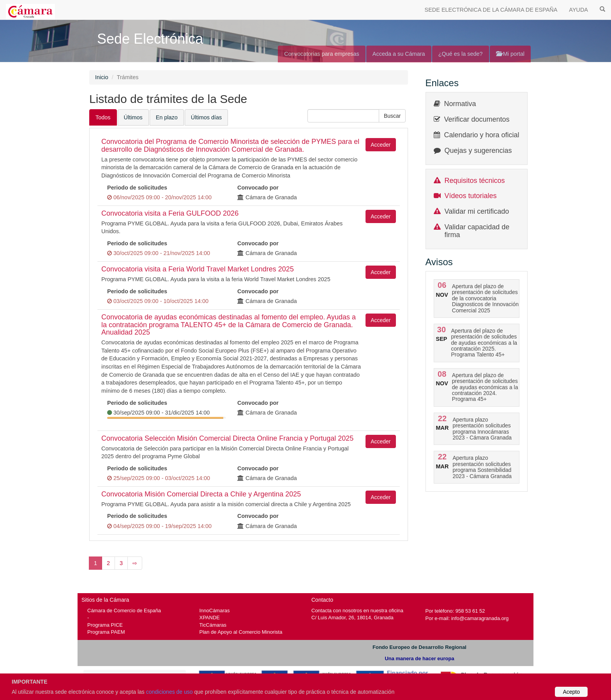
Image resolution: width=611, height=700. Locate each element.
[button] (392, 116)
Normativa (460, 104)
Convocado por (258, 188)
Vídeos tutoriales (471, 196)
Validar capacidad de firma (477, 231)
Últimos (133, 117)
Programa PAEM (106, 632)
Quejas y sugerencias (478, 151)
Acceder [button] (381, 145)
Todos (103, 117)
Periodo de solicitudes (137, 188)
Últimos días (206, 117)
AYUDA (578, 10)
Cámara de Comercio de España (124, 611)
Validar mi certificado (477, 211)
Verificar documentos (477, 119)
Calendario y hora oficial (482, 135)
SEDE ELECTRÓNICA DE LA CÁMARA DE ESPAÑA (491, 10)
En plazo (167, 117)
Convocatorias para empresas (322, 54)
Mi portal (510, 54)
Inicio (102, 77)
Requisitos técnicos (475, 181)
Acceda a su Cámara (399, 54)
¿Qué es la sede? (461, 54)
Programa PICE (105, 625)
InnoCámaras (215, 611)
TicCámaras (213, 625)
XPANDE (210, 618)
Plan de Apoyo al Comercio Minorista (241, 632)
